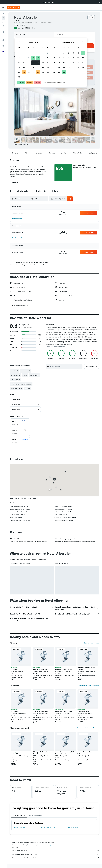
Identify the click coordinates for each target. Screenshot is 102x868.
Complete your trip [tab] (19, 815)
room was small (25, 371)
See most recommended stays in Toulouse (85, 728)
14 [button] (38, 63)
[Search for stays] (3, 18)
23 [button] (48, 67)
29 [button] (43, 72)
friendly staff (14, 371)
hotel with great (16, 380)
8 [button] (43, 58)
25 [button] (24, 72)
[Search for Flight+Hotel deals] (3, 26)
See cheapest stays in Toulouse (89, 685)
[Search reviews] (66, 366)
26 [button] (29, 72)
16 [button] (48, 63)
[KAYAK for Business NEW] (3, 40)
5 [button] (29, 58)
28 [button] (38, 72)
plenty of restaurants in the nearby (21, 384)
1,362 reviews (31, 28)
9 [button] (48, 58)
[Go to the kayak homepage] (13, 7)
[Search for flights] (3, 14)
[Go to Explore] (3, 32)
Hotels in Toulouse (74, 827)
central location (15, 375)
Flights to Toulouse (20, 827)
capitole (25, 375)
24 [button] (19, 72)
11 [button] (24, 63)
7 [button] (38, 58)
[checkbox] (20, 423)
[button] (100, 2)
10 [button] (19, 63)
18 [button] (24, 67)
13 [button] (33, 63)
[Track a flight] (3, 36)
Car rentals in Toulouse (48, 827)
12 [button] (29, 63)
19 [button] (29, 67)
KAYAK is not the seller (55, 851)
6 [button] (33, 58)
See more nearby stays (92, 643)
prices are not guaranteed (49, 845)
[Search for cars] (3, 22)
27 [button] (33, 72)
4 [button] (24, 58)
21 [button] (38, 67)
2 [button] (48, 53)
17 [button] (19, 67)
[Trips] (3, 46)
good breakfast (34, 375)
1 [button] (43, 53)
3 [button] (19, 58)
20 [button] (33, 67)
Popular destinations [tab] (35, 815)
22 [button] (43, 67)
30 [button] (48, 72)
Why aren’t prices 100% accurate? (55, 858)
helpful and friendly (16, 388)
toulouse (27, 388)
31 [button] (19, 77)
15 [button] (43, 63)
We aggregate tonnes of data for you (55, 854)
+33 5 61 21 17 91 (20, 25)
